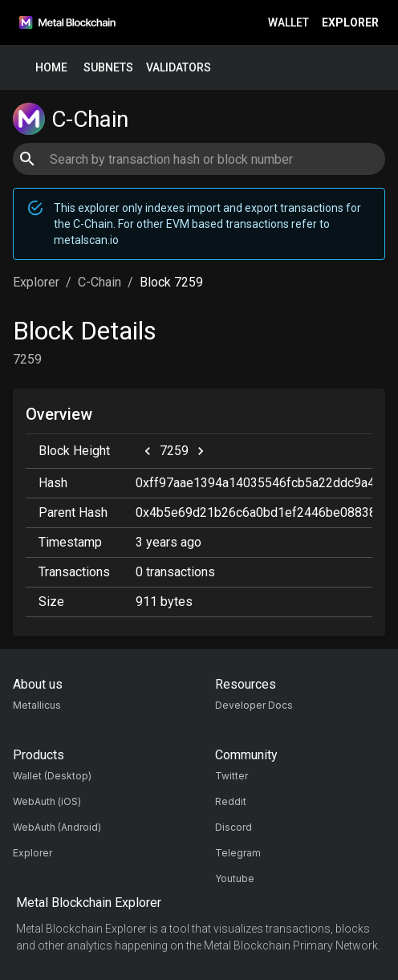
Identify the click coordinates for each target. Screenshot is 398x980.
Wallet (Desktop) (52, 776)
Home (51, 68)
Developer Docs (254, 705)
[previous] (148, 451)
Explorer (350, 23)
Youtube (235, 878)
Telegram (238, 853)
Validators (179, 68)
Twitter (231, 776)
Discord (234, 827)
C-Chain (99, 282)
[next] (201, 451)
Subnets (108, 68)
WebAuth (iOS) (47, 801)
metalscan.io (86, 240)
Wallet (288, 23)
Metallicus (37, 705)
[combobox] (199, 159)
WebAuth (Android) (57, 827)
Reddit (231, 801)
